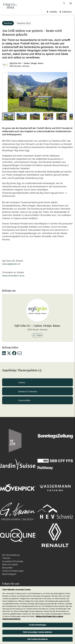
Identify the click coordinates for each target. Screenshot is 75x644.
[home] (10, 6)
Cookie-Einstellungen (13, 571)
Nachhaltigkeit (9, 574)
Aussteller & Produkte (13, 561)
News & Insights (10, 564)
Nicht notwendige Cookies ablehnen (38, 632)
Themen (6, 558)
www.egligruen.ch (11, 264)
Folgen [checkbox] (37, 335)
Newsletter (7, 568)
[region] (37, 615)
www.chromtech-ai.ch (13, 276)
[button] (8, 116)
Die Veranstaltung (11, 555)
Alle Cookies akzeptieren (38, 639)
